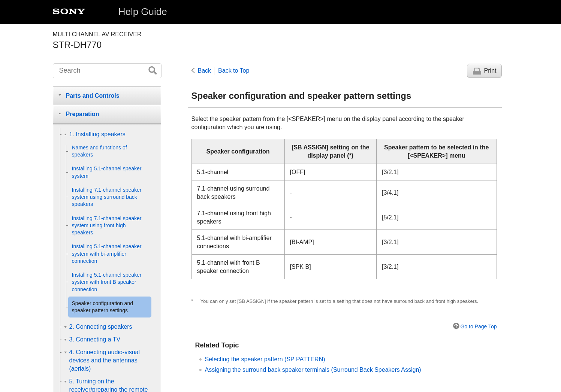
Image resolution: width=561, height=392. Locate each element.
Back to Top (234, 71)
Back (205, 71)
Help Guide (143, 12)
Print (490, 71)
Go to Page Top (478, 326)
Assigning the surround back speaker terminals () (313, 370)
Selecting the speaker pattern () (265, 359)
